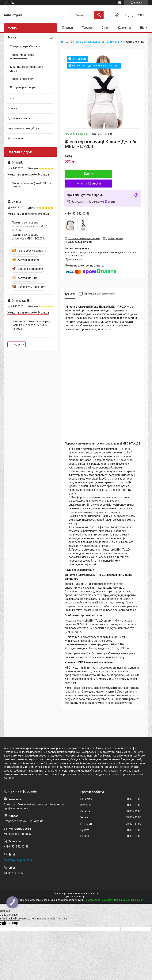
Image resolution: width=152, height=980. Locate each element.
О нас (105, 28)
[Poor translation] (14, 924)
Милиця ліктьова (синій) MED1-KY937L (31, 185)
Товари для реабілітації (25, 46)
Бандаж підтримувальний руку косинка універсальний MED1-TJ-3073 (31, 325)
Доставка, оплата (19, 118)
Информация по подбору (23, 128)
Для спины (113, 42)
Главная (68, 28)
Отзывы (13, 108)
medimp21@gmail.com (18, 860)
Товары (87, 28)
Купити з (89, 184)
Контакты (124, 28)
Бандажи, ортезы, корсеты (87, 42)
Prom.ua (94, 893)
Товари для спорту (22, 79)
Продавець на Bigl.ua (76, 897)
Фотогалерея (16, 138)
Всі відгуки (15, 344)
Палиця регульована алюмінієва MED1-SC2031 (28, 237)
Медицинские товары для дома (27, 69)
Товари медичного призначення (22, 57)
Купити (89, 174)
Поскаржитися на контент (99, 900)
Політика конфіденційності (129, 900)
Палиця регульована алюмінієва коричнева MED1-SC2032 (30, 226)
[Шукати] (99, 15)
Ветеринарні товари (23, 87)
